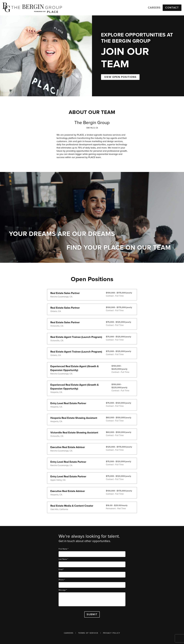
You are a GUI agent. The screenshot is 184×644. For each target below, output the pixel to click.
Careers (69, 633)
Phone (62, 580)
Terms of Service (88, 633)
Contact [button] (172, 8)
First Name (63, 549)
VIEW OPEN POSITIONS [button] (120, 77)
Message (63, 590)
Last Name (63, 559)
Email (61, 569)
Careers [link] (154, 8)
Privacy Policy (112, 633)
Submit (92, 614)
